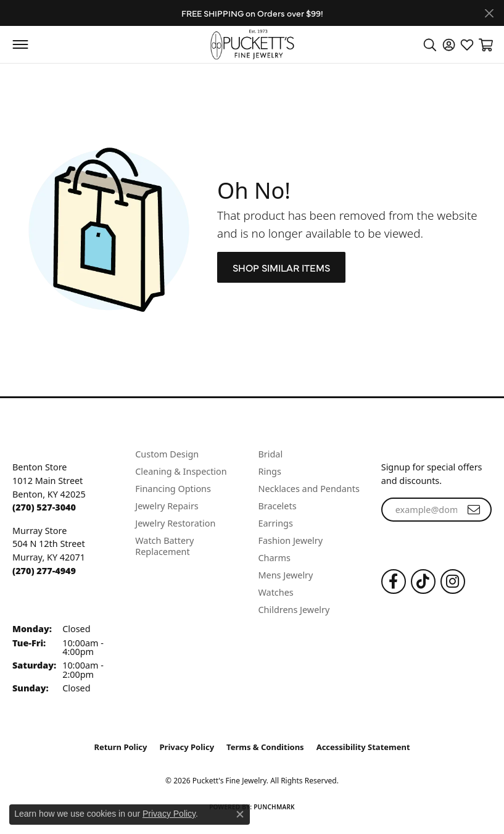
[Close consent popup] (240, 814)
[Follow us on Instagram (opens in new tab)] (453, 582)
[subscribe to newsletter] (474, 510)
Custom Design (167, 454)
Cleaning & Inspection (181, 471)
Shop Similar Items (281, 267)
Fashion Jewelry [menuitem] (291, 540)
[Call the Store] (44, 507)
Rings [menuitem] (270, 471)
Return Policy (120, 747)
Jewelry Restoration (175, 523)
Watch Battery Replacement (164, 546)
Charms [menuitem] (275, 558)
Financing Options (173, 489)
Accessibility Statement (363, 747)
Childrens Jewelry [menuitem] (294, 610)
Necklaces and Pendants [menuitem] (309, 489)
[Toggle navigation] (20, 44)
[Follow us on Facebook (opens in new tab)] (394, 582)
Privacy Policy (187, 747)
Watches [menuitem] (276, 592)
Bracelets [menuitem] (278, 506)
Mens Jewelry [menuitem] (286, 575)
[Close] (489, 13)
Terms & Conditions (265, 747)
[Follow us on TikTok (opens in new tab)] (423, 582)
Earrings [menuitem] (276, 523)
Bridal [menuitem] (271, 454)
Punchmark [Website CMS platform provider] (274, 807)
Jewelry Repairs (167, 506)
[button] (430, 44)
